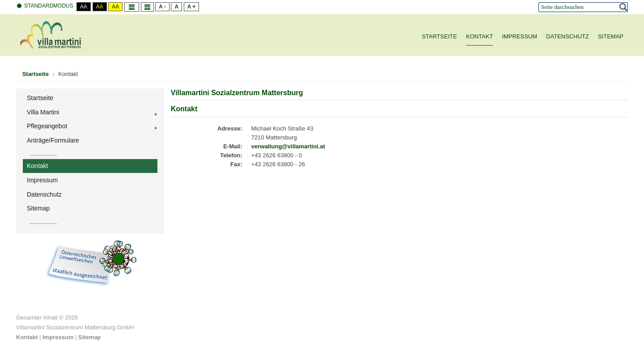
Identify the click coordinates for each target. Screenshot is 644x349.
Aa (84, 7)
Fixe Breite (132, 7)
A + (192, 7)
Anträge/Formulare (53, 140)
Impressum (42, 180)
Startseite (40, 98)
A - (162, 7)
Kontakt (37, 166)
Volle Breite (147, 7)
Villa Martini (43, 112)
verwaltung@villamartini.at (288, 146)
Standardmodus (45, 6)
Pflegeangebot (47, 126)
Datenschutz (44, 194)
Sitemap (38, 208)
